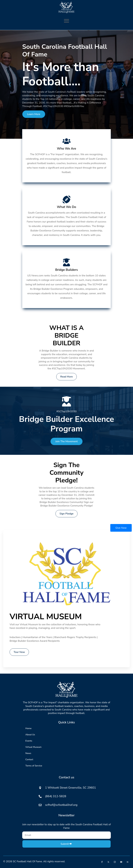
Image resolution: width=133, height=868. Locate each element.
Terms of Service (34, 766)
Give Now (121, 528)
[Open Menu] (66, 21)
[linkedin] (128, 862)
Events (29, 741)
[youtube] (121, 862)
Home (28, 728)
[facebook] (102, 862)
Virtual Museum (33, 747)
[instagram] (115, 862)
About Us (30, 735)
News (28, 753)
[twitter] (108, 862)
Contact (29, 759)
